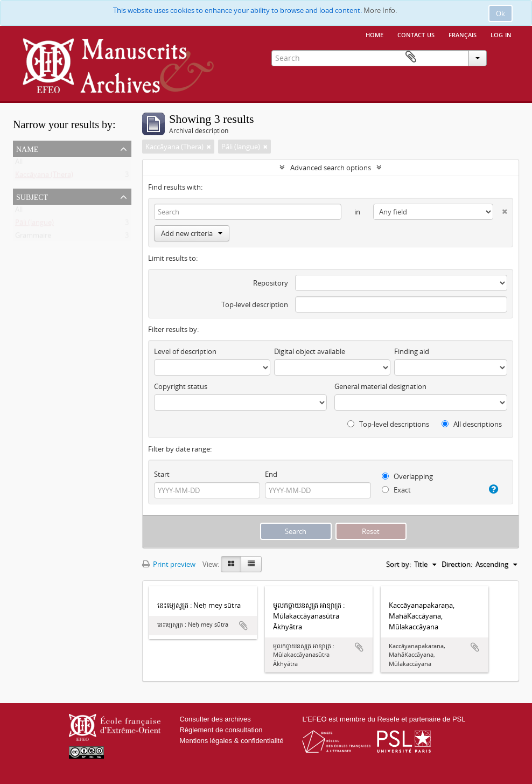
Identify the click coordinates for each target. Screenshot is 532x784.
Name (27, 148)
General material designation (380, 386)
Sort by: (398, 564)
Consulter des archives (215, 719)
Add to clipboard (243, 626)
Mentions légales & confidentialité (231, 741)
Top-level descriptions (388, 424)
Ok (500, 13)
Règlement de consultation (221, 730)
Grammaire (33, 238)
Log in (501, 34)
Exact (396, 490)
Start (162, 474)
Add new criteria (192, 233)
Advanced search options (331, 168)
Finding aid (412, 351)
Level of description (185, 351)
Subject (32, 196)
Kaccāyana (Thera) (44, 177)
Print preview (169, 564)
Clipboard (503, 57)
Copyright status (181, 386)
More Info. (380, 10)
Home (374, 34)
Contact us (416, 34)
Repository (271, 283)
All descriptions (472, 424)
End (271, 474)
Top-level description (255, 304)
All (19, 164)
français (463, 34)
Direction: (457, 564)
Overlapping (407, 476)
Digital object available (310, 351)
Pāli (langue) (34, 225)
